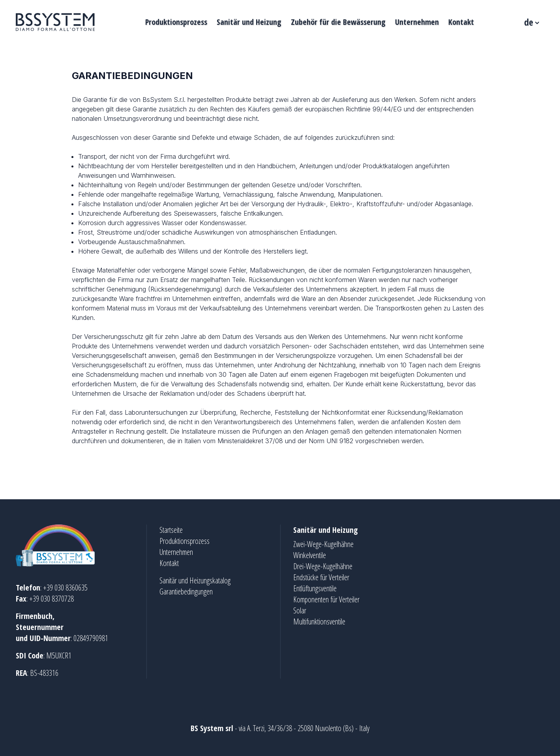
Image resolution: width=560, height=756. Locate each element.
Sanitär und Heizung (249, 22)
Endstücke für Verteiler (321, 577)
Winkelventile (310, 555)
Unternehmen (417, 22)
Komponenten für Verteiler (326, 599)
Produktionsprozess (176, 22)
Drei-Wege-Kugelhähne (323, 566)
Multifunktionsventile (319, 622)
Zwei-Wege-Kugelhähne (323, 544)
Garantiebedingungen (186, 591)
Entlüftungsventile (315, 588)
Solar (300, 610)
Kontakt (461, 22)
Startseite (171, 530)
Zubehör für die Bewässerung (338, 22)
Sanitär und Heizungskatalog (195, 580)
